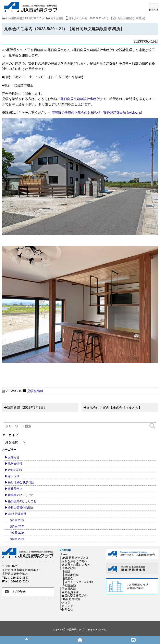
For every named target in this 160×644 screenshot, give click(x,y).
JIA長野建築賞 (17, 514)
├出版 (66, 571)
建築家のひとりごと (21, 495)
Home (64, 554)
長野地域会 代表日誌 (21, 482)
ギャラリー (15, 476)
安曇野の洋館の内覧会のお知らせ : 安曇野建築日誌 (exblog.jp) (97, 112)
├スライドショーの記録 (78, 582)
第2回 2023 (17, 526)
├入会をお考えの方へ (74, 561)
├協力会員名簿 (69, 592)
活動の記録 (15, 470)
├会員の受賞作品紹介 (74, 596)
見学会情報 (35, 391)
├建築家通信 (71, 575)
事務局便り (15, 489)
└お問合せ (66, 609)
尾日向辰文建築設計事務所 (80, 99)
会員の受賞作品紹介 (21, 508)
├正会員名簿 (68, 589)
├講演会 (68, 578)
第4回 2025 (17, 539)
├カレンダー (68, 606)
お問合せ (15, 592)
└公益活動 (69, 585)
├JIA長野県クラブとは (74, 558)
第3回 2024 (17, 533)
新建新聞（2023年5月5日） (27, 408)
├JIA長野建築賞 (70, 599)
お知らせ (14, 457)
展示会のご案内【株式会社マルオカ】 (114, 408)
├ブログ (65, 602)
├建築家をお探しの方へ (75, 565)
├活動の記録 (68, 568)
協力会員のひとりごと (22, 501)
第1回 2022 (17, 520)
